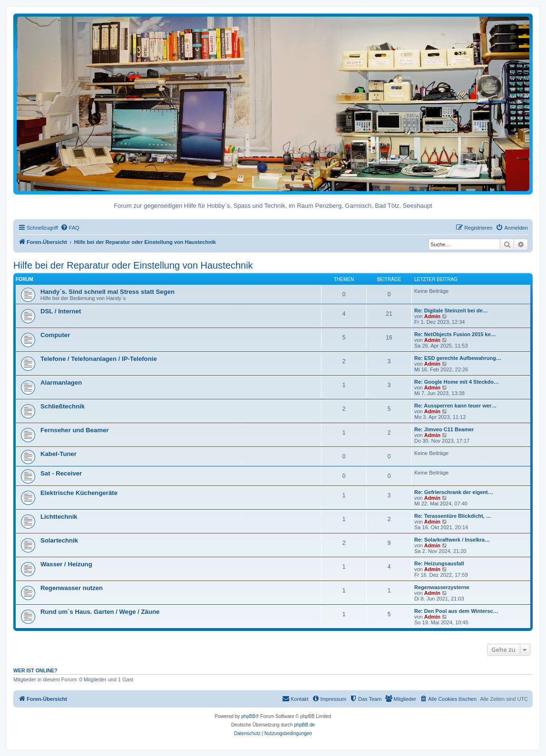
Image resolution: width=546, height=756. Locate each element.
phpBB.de (304, 725)
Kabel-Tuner (58, 454)
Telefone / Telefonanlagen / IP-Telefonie (99, 359)
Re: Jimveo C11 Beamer (444, 429)
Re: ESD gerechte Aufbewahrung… (458, 358)
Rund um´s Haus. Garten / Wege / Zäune (100, 612)
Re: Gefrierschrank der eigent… (454, 492)
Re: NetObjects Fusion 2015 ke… (455, 334)
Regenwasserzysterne (442, 587)
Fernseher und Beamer (75, 430)
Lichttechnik (59, 517)
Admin (432, 316)
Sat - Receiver (61, 473)
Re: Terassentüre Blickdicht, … (453, 516)
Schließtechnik (63, 406)
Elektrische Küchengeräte (79, 493)
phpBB (248, 716)
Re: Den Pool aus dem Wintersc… (456, 611)
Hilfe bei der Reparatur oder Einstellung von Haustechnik (133, 265)
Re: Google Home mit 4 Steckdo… (457, 382)
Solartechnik (59, 540)
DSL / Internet (61, 311)
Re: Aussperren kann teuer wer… (455, 406)
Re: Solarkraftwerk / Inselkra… (452, 540)
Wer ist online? (35, 670)
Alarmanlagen (61, 383)
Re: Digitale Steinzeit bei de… (451, 310)
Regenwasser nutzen (72, 588)
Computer (55, 335)
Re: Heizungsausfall (439, 563)
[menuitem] (70, 228)
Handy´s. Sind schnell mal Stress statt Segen (107, 292)
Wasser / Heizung (66, 564)
